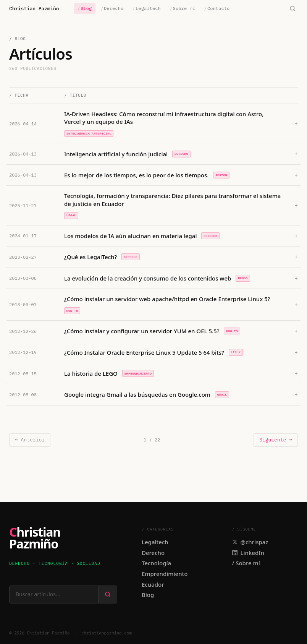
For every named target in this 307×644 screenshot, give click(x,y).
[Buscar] (292, 9)
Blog (85, 8)
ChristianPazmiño (35, 538)
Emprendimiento (165, 574)
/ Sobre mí (246, 563)
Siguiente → (276, 440)
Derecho (112, 8)
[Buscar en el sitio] (54, 595)
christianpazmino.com (107, 633)
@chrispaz (250, 542)
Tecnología (156, 563)
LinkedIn (248, 553)
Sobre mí (182, 8)
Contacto (217, 8)
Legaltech (147, 8)
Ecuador (153, 584)
